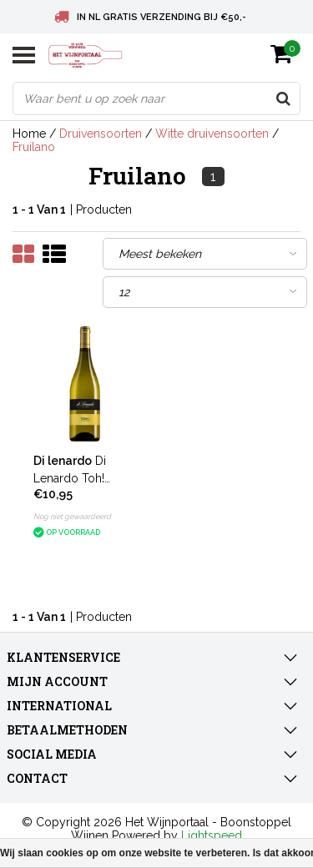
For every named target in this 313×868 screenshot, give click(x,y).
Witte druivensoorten (212, 134)
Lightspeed (212, 835)
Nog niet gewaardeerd (72, 517)
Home (29, 134)
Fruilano (34, 147)
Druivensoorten (101, 134)
